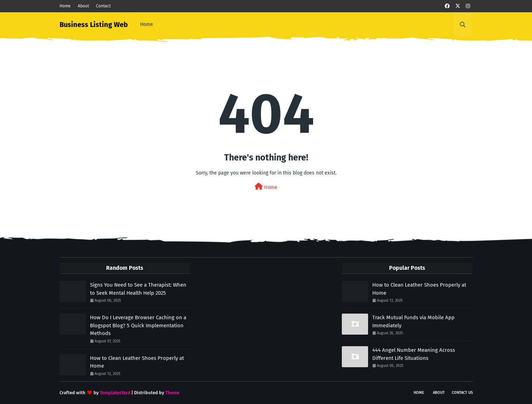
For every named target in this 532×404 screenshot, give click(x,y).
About (83, 6)
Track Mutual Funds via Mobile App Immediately (413, 321)
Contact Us (462, 393)
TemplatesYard (115, 393)
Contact (103, 6)
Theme (172, 393)
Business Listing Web (94, 25)
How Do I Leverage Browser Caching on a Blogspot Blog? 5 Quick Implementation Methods (138, 325)
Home (65, 6)
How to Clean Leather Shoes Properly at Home (137, 362)
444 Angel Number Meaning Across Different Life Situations (414, 354)
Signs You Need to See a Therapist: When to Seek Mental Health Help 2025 (138, 289)
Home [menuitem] (147, 24)
